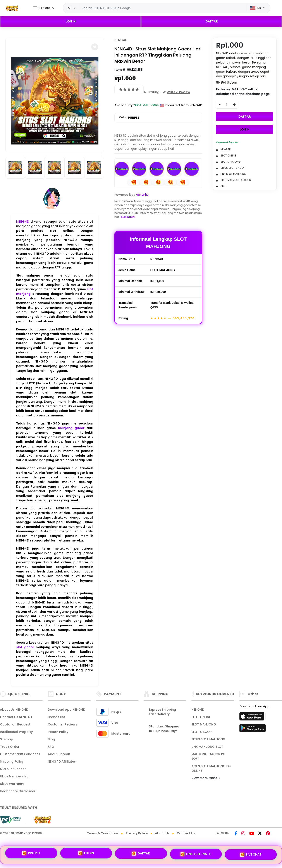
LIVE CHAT (251, 855)
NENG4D (23, 222)
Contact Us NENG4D (16, 717)
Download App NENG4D (67, 710)
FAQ (51, 747)
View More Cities (206, 778)
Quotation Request (15, 724)
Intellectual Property (16, 732)
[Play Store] (253, 729)
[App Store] (253, 718)
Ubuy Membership (14, 776)
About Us (162, 833)
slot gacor (25, 647)
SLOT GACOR (202, 732)
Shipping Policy (12, 761)
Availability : (124, 105)
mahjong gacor (71, 428)
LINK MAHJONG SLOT (207, 747)
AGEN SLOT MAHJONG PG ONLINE (211, 768)
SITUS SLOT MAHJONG (208, 739)
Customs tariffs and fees (20, 754)
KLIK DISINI (128, 217)
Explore (41, 8)
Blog (51, 739)
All (70, 8)
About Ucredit (59, 754)
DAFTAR (212, 21)
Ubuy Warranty (12, 784)
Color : (129, 118)
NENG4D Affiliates (62, 761)
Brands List (56, 717)
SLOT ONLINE (201, 717)
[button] (95, 47)
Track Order (10, 747)
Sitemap (7, 739)
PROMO (31, 853)
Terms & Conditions (103, 833)
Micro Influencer (13, 769)
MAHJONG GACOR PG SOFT (208, 756)
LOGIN (71, 21)
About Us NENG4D (14, 710)
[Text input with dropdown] (163, 8)
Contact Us (186, 833)
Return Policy (58, 732)
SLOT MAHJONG (204, 724)
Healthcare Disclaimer (18, 791)
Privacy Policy (137, 833)
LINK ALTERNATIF (196, 854)
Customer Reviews (63, 724)
